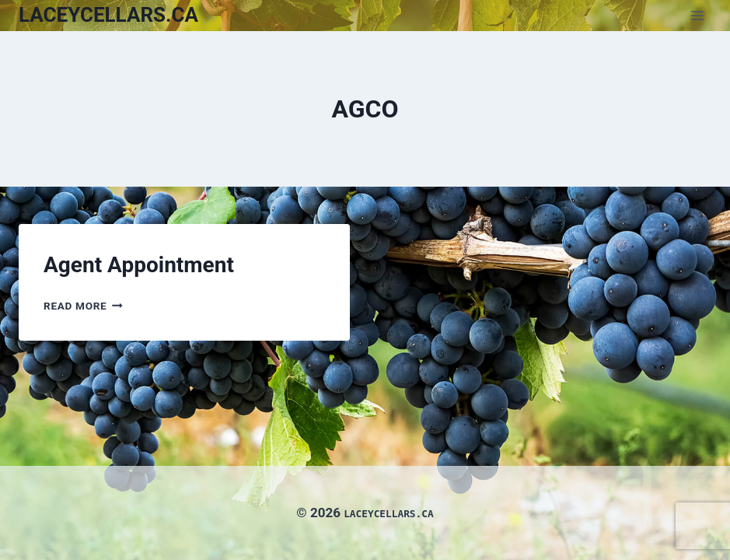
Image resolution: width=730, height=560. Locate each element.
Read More (83, 306)
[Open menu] (697, 15)
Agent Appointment (139, 265)
